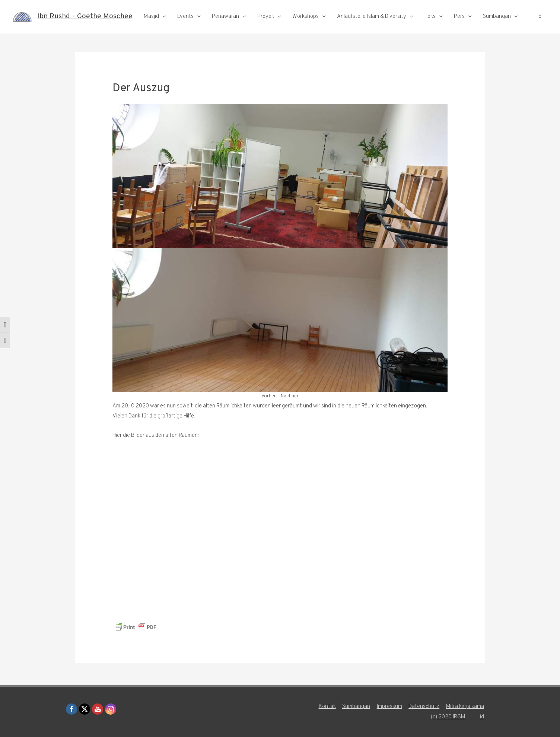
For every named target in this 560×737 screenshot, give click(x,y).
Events (185, 26)
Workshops (306, 26)
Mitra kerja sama (466, 707)
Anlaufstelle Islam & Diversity (372, 26)
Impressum (389, 707)
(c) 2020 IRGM (448, 717)
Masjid (151, 26)
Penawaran (225, 26)
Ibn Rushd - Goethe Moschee (86, 10)
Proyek (266, 26)
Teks (430, 26)
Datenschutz (424, 707)
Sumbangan (497, 26)
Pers (459, 26)
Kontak (327, 707)
